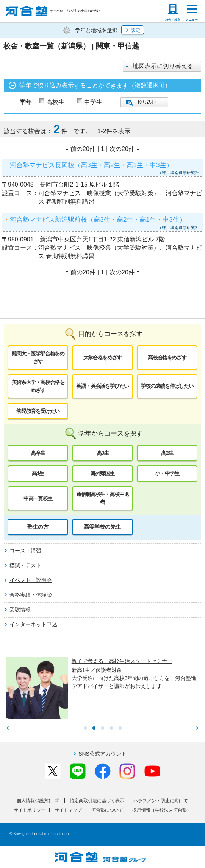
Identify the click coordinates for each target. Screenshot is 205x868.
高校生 (55, 102)
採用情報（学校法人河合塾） (162, 810)
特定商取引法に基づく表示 (97, 801)
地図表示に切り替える (163, 66)
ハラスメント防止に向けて (161, 801)
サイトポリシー (30, 810)
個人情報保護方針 (38, 801)
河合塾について (107, 810)
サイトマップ (68, 810)
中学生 (93, 102)
